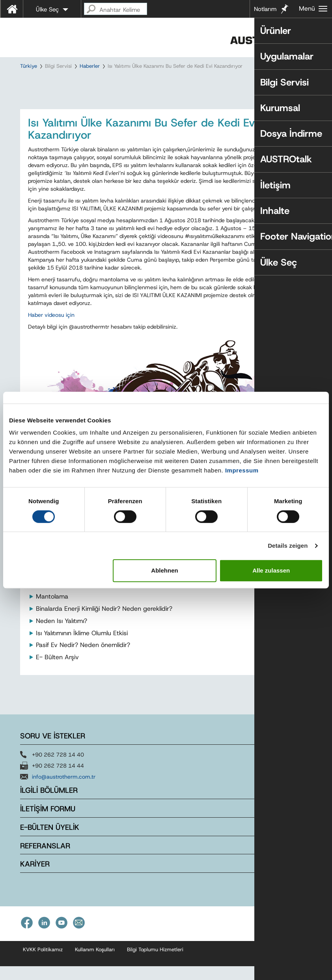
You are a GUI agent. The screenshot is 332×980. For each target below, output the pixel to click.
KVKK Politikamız (43, 964)
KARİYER (35, 878)
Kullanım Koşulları (95, 964)
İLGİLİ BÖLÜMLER (49, 804)
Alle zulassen (271, 570)
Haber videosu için (51, 329)
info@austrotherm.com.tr (64, 791)
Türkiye (29, 66)
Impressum (242, 470)
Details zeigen (288, 546)
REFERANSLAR (45, 860)
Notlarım (265, 9)
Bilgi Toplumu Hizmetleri (155, 964)
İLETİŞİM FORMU (48, 823)
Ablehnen (164, 570)
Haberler (90, 66)
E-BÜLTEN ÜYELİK (50, 841)
